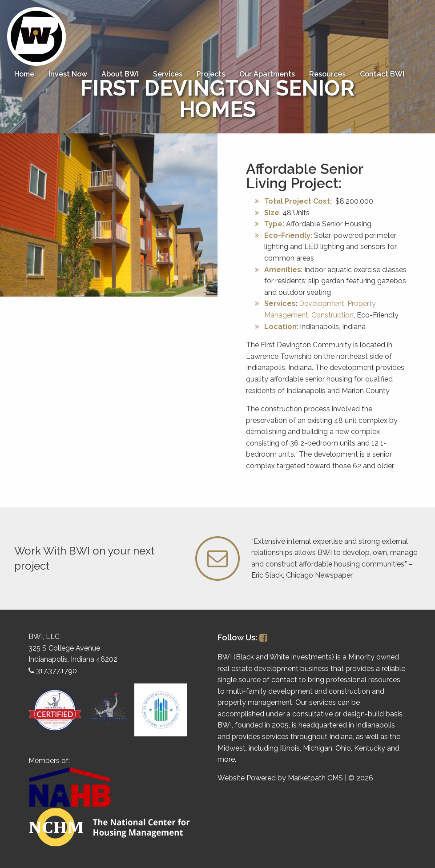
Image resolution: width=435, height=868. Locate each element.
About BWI (120, 74)
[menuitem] (24, 74)
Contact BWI (382, 74)
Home (24, 74)
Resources (327, 74)
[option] (109, 215)
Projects (211, 74)
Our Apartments (267, 74)
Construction (332, 315)
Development (322, 303)
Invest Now (68, 74)
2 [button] (185, 278)
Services (168, 74)
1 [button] (176, 278)
